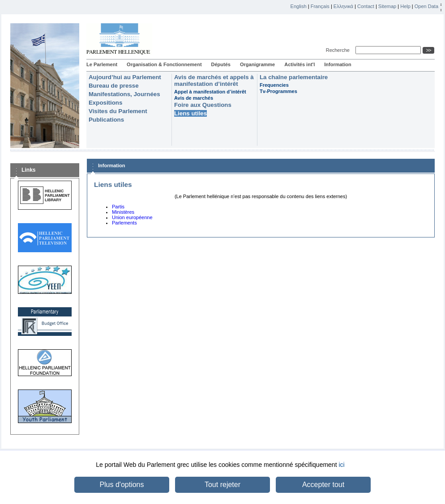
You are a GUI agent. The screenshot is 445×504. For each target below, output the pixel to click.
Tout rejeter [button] (222, 485)
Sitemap (387, 6)
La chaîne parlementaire (294, 77)
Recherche (339, 50)
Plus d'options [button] (122, 485)
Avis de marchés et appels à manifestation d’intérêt (214, 80)
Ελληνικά (343, 6)
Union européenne (132, 217)
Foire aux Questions (203, 105)
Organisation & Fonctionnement (164, 64)
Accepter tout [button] (323, 485)
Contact (366, 6)
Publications (106, 120)
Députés (221, 64)
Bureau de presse (114, 86)
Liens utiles (190, 113)
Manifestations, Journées (124, 94)
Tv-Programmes (278, 91)
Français (320, 6)
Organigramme (257, 64)
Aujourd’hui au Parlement (125, 77)
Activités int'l (300, 64)
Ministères (123, 212)
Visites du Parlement (118, 111)
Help (405, 6)
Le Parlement (102, 64)
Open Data (426, 6)
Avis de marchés (194, 98)
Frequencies (274, 85)
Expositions (105, 103)
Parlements (124, 223)
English (299, 6)
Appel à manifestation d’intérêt (210, 92)
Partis (118, 207)
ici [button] (341, 465)
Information (338, 64)
